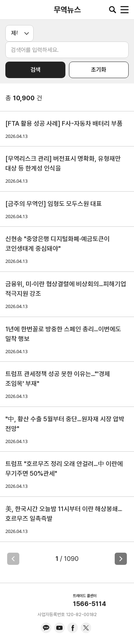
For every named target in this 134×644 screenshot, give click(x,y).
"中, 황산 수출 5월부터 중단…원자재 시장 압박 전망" (65, 424)
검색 (35, 70)
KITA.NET (11, 10)
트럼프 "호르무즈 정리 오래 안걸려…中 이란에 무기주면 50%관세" (64, 468)
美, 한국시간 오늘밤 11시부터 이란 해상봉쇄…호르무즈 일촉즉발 (64, 514)
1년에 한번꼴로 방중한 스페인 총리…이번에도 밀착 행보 (63, 334)
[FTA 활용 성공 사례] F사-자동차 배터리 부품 (64, 123)
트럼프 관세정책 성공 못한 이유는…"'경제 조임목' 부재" (58, 379)
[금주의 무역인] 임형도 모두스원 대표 (54, 204)
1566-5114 (90, 604)
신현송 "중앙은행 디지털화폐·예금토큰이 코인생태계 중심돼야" (58, 244)
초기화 (99, 70)
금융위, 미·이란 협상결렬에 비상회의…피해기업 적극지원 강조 (66, 289)
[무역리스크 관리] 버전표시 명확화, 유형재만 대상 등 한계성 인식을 (63, 163)
